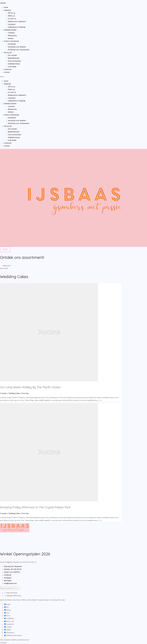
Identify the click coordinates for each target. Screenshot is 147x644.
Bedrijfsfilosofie (14, 58)
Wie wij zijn (8, 53)
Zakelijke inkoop (14, 64)
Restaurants (12, 36)
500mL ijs (11, 16)
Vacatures (8, 69)
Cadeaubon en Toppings (17, 27)
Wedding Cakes (14, 393)
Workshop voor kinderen (17, 47)
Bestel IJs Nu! (7, 266)
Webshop (7, 10)
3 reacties (4, 393)
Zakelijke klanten (10, 30)
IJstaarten (12, 24)
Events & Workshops (12, 41)
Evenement (12, 44)
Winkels (11, 38)
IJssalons (11, 33)
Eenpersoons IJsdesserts (17, 21)
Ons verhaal (12, 55)
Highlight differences (13, 596)
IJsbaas (3, 3)
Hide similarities (11, 593)
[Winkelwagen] (5, 249)
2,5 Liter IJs (12, 19)
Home (6, 7)
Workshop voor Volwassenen (19, 50)
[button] (73, 77)
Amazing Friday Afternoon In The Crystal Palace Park (35, 507)
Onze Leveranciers (15, 61)
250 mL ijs (11, 13)
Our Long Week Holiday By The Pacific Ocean (30, 387)
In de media (12, 67)
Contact (7, 72)
